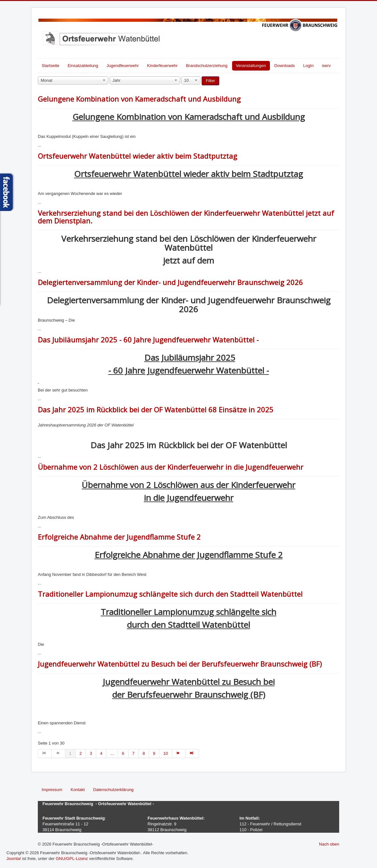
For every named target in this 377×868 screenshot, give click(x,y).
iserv (326, 66)
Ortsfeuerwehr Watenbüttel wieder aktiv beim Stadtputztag (138, 156)
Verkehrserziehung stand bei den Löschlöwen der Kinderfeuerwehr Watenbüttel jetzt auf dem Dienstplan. (186, 217)
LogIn (309, 66)
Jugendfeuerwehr (122, 66)
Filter (210, 81)
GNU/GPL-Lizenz (72, 859)
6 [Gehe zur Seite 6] (123, 753)
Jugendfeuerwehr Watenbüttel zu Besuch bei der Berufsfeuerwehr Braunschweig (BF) (180, 664)
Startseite (50, 66)
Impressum (52, 790)
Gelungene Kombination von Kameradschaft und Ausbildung (139, 99)
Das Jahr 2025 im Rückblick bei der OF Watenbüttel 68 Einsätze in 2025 (156, 409)
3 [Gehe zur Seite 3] (91, 753)
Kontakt (78, 790)
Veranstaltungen (251, 66)
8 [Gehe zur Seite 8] (144, 753)
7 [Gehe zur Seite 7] (134, 753)
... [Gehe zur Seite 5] (112, 753)
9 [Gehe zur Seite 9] (154, 753)
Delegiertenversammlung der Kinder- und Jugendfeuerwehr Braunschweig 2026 (170, 282)
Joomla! (14, 859)
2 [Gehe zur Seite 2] (81, 753)
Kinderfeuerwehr (162, 66)
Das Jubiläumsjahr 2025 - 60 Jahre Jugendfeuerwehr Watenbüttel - (148, 340)
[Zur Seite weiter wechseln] (179, 754)
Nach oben (329, 844)
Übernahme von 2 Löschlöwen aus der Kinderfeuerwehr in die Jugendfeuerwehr (171, 467)
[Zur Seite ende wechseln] (192, 754)
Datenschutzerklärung (113, 790)
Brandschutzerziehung (207, 66)
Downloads (285, 66)
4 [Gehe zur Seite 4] (101, 753)
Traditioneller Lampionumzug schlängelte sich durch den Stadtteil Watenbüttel (170, 594)
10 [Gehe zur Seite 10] (165, 753)
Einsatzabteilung (83, 66)
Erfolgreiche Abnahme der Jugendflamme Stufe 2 (119, 537)
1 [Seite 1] (70, 753)
